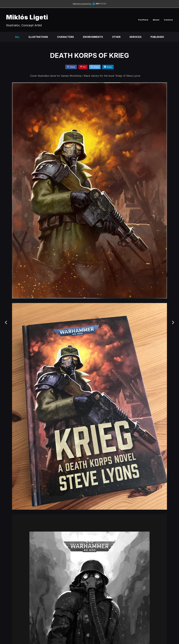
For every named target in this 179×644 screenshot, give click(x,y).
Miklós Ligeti (27, 17)
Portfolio (143, 20)
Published (157, 37)
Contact (168, 20)
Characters (65, 37)
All (17, 37)
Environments (93, 37)
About (156, 20)
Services (135, 37)
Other (116, 37)
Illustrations (38, 37)
